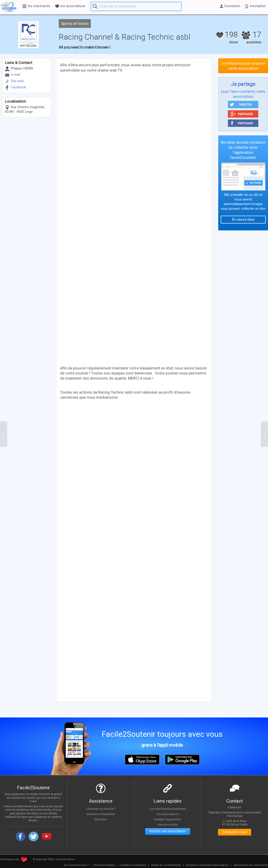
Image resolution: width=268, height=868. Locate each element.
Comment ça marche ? (101, 809)
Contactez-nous (235, 832)
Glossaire (101, 819)
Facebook (18, 87)
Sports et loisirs (75, 23)
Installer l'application (168, 819)
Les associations (168, 814)
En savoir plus (243, 219)
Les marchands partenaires (168, 809)
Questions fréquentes (101, 814)
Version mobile (168, 824)
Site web (17, 81)
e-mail (15, 75)
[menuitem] (76, 865)
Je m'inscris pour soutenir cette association (243, 66)
